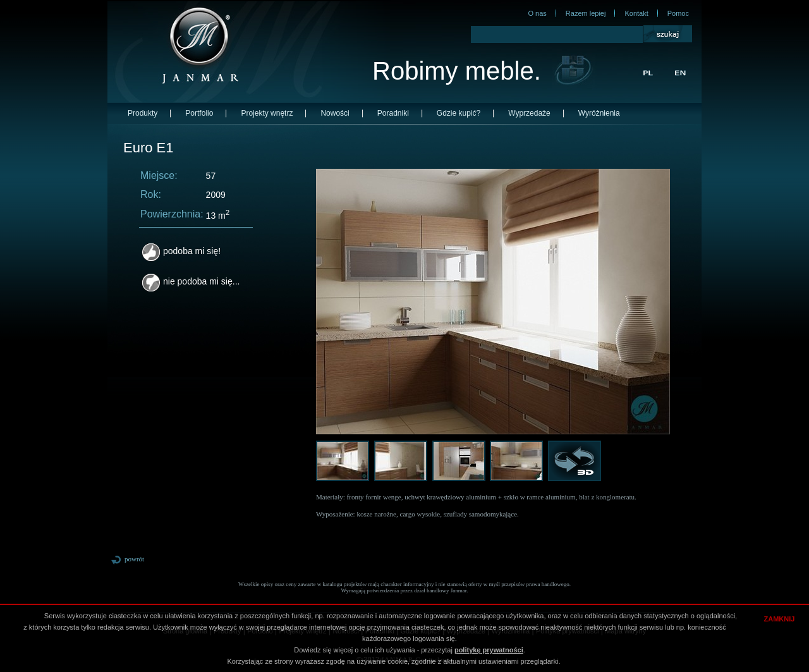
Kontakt (636, 13)
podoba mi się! (181, 251)
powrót (127, 559)
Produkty (143, 113)
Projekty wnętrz (267, 113)
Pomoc (678, 13)
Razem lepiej (586, 13)
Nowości (335, 113)
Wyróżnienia (599, 113)
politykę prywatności (489, 650)
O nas (537, 13)
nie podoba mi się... (191, 281)
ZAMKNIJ (780, 619)
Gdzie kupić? (459, 113)
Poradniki (393, 113)
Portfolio (199, 113)
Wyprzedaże (529, 113)
